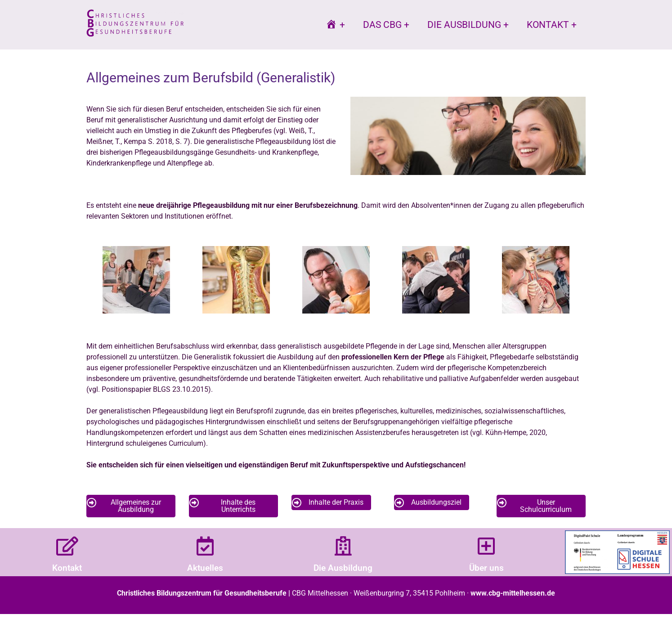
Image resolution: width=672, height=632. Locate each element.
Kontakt (548, 25)
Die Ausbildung (464, 25)
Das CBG (382, 25)
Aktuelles (205, 568)
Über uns (486, 568)
